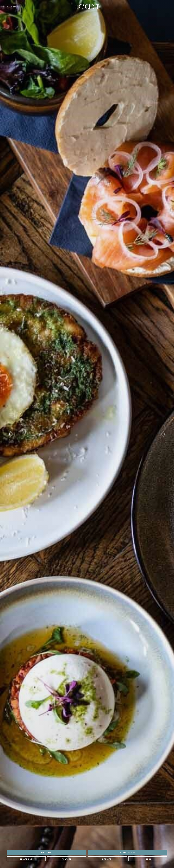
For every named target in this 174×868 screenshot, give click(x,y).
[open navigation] (166, 7)
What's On (67, 859)
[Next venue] (164, 434)
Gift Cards (107, 859)
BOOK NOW (46, 852)
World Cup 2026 (128, 852)
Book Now (12, 7)
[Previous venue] (10, 434)
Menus (148, 859)
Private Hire (26, 859)
